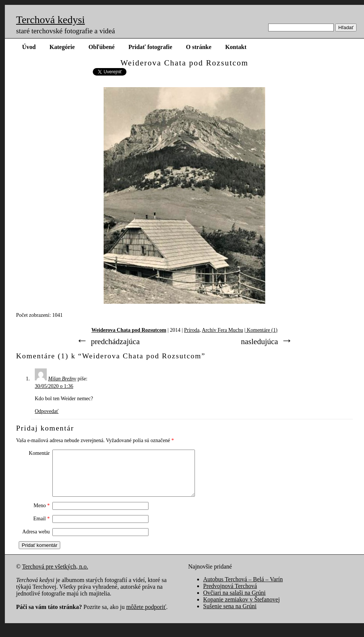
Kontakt (236, 47)
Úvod (29, 47)
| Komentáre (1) (261, 330)
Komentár (39, 453)
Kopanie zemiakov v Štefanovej (241, 608)
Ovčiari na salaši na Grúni (234, 602)
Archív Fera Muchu (222, 330)
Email (42, 528)
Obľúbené (102, 47)
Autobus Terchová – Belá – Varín (243, 588)
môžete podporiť (146, 616)
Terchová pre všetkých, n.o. (55, 575)
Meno (42, 514)
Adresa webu (36, 541)
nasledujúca (259, 342)
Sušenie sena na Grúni (230, 615)
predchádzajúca (115, 342)
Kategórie (62, 47)
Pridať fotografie (150, 47)
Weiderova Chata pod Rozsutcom (129, 330)
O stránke (199, 47)
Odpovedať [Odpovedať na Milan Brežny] (47, 411)
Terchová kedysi (51, 20)
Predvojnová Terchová (230, 595)
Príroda (192, 330)
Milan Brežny (62, 379)
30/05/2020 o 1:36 (54, 386)
